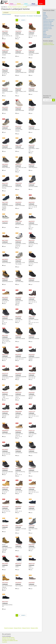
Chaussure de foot (47, 27)
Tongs (44, 13)
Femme (12, 4)
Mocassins (45, 17)
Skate (44, 14)
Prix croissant (30, 16)
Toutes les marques (9, 628)
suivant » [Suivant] (23, 20)
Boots (44, 33)
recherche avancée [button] (7, 14)
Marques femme (18, 628)
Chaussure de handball (48, 26)
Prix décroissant (37, 16)
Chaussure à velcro (48, 29)
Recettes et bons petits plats (9, 639)
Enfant (27, 4)
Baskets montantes (47, 36)
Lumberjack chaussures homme (33, 6)
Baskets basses (47, 37)
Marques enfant (34, 628)
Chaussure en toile (47, 23)
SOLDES (41, 4)
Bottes (45, 32)
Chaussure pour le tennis (49, 20)
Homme (19, 4)
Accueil (9, 7)
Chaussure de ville (47, 24)
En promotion (23, 16)
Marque (34, 4)
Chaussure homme (16, 7)
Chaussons (46, 30)
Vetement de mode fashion (8, 638)
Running (45, 16)
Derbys (45, 18)
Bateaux (45, 34)
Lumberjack (24, 7)
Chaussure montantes (48, 21)
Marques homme (26, 628)
